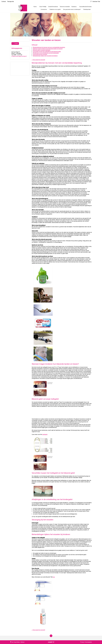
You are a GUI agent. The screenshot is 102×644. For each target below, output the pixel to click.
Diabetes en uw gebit (55, 9)
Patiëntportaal (87, 9)
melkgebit (45, 434)
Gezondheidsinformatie (85, 7)
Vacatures (74, 7)
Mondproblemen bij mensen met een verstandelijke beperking (49, 47)
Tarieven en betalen (65, 7)
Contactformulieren (53, 7)
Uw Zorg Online (16, 642)
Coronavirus (44, 9)
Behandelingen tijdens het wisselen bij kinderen (45, 56)
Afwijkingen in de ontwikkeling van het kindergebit (46, 53)
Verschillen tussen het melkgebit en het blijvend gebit (47, 52)
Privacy (82, 642)
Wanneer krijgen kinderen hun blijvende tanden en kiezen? (48, 49)
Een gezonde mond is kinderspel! (72, 9)
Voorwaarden (88, 642)
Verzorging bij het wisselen (40, 54)
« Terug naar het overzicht (38, 60)
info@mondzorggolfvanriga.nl (19, 56)
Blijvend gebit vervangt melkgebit (42, 50)
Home (35, 7)
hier (54, 577)
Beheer (23, 642)
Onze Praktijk (43, 7)
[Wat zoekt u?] (21, 40)
